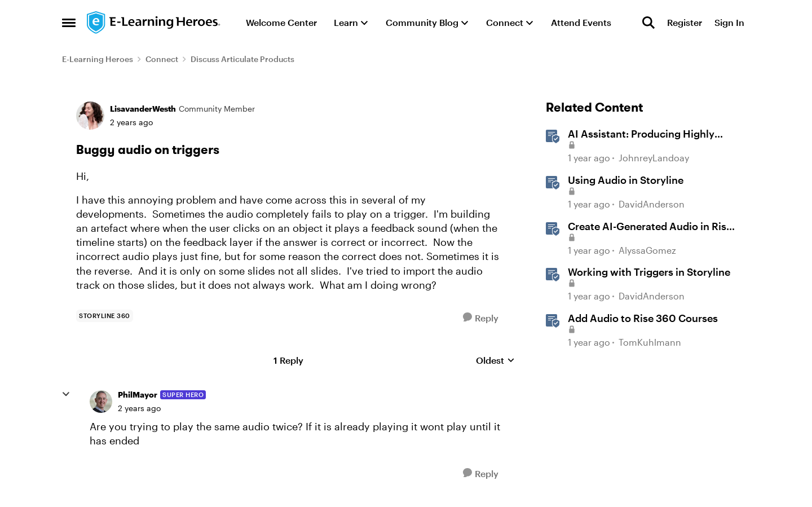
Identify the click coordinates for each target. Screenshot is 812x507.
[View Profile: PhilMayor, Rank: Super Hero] (101, 402)
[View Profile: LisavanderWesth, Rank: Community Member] (90, 116)
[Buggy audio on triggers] (139, 408)
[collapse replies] (66, 394)
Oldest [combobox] (495, 361)
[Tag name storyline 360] (105, 316)
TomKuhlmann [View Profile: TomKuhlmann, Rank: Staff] (650, 342)
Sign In (729, 22)
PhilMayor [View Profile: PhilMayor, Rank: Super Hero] (138, 394)
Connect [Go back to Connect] (162, 59)
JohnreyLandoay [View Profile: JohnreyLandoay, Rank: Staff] (654, 158)
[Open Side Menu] (69, 23)
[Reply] (481, 318)
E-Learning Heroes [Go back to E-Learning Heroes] (98, 59)
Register (685, 22)
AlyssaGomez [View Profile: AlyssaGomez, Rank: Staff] (647, 250)
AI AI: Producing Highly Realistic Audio (641, 134)
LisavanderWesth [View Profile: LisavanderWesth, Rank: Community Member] (143, 109)
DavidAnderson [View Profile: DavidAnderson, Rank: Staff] (652, 204)
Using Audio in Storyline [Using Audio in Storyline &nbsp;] (626, 180)
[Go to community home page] (154, 23)
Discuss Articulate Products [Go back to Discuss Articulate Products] (242, 59)
